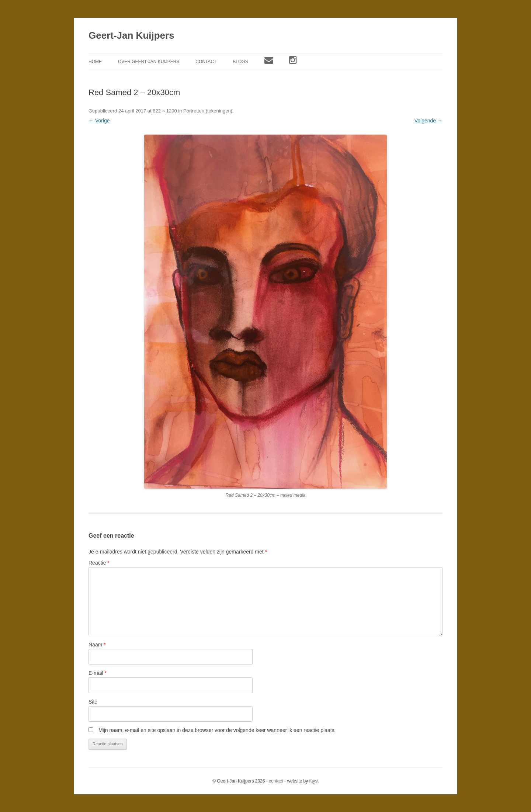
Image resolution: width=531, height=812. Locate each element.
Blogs (240, 62)
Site (93, 702)
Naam (97, 645)
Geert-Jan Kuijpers (131, 35)
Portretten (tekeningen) (208, 111)
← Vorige (99, 121)
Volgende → (428, 121)
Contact (206, 62)
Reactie (99, 563)
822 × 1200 (165, 111)
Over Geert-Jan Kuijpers (149, 62)
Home (95, 62)
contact (276, 781)
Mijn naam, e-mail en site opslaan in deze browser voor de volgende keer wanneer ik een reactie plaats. (217, 730)
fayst (314, 781)
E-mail (98, 673)
